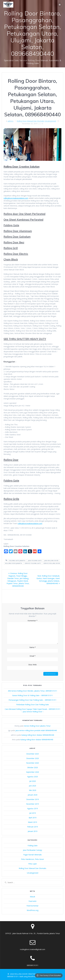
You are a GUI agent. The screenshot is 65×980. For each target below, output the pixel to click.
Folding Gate (11, 225)
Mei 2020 (33, 790)
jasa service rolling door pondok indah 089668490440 (36, 730)
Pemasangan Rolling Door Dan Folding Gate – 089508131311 (32, 700)
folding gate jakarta (17, 560)
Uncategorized (50, 121)
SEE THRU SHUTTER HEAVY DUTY (25, 339)
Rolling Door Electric (16, 254)
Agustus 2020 (33, 777)
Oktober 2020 (32, 767)
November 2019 (32, 804)
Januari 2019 (33, 831)
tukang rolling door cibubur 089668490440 (38, 735)
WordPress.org (33, 910)
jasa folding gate (35, 560)
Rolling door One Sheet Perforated (24, 214)
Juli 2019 (33, 813)
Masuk (32, 897)
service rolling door (52, 563)
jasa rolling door (51, 560)
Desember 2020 (33, 758)
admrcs (11, 121)
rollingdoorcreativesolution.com (16, 198)
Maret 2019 (32, 822)
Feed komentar (32, 906)
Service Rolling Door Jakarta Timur (37, 726)
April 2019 (33, 818)
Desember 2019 (33, 799)
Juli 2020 (33, 781)
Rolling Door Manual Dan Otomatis (31, 121)
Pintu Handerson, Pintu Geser (32, 859)
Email (33, 656)
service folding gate (33, 563)
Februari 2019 (32, 827)
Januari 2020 (33, 795)
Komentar (32, 621)
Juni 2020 (32, 786)
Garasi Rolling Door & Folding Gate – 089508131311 (32, 695)
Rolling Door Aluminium (18, 231)
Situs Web (32, 665)
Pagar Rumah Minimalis (32, 855)
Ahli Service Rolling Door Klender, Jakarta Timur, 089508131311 (33, 691)
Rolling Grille (11, 499)
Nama (33, 647)
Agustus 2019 (33, 808)
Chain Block (11, 259)
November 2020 (32, 763)
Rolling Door (11, 460)
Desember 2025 (33, 754)
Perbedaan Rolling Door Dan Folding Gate (33, 705)
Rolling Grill (11, 248)
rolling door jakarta (13, 563)
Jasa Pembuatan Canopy (32, 850)
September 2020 (32, 772)
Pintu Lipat (32, 864)
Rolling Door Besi (14, 242)
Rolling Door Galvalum (17, 237)
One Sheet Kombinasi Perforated (23, 220)
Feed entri (32, 901)
